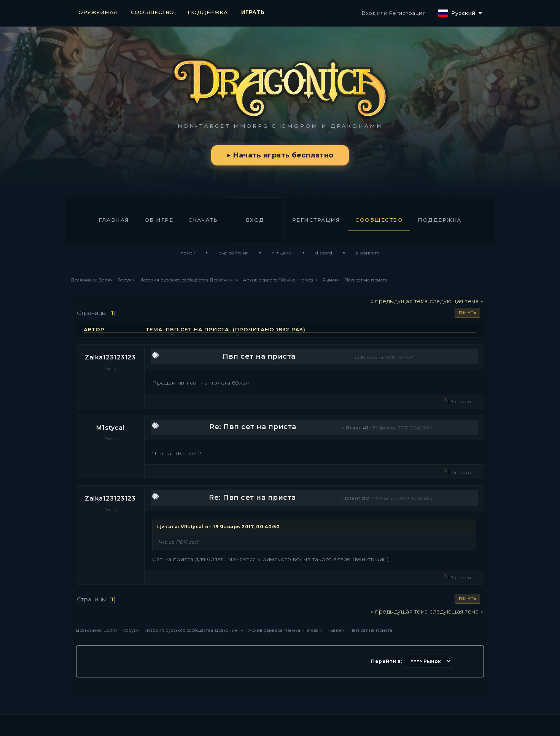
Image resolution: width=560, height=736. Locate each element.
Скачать (203, 220)
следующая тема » (456, 301)
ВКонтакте (368, 253)
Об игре (159, 220)
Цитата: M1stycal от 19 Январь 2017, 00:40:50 (218, 527)
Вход (368, 13)
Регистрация (407, 13)
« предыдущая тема (399, 301)
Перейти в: (387, 661)
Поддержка (440, 220)
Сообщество (379, 220)
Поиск (188, 253)
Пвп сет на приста (259, 356)
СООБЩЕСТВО (153, 12)
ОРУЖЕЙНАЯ (98, 12)
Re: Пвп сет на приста (253, 427)
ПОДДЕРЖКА (208, 12)
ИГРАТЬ (253, 12)
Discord (324, 253)
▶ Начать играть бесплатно (280, 155)
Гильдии (282, 253)
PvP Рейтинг (233, 253)
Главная (114, 220)
